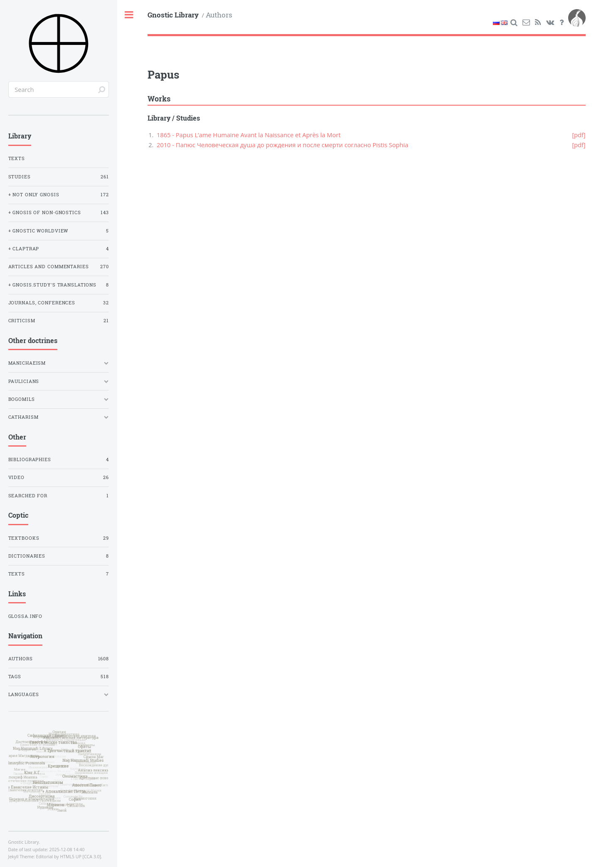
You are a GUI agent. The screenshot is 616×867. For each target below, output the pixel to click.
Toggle (129, 15)
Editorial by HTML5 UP (59, 857)
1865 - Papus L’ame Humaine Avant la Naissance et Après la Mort (249, 135)
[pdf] (579, 135)
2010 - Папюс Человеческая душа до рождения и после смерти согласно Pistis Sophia (282, 145)
